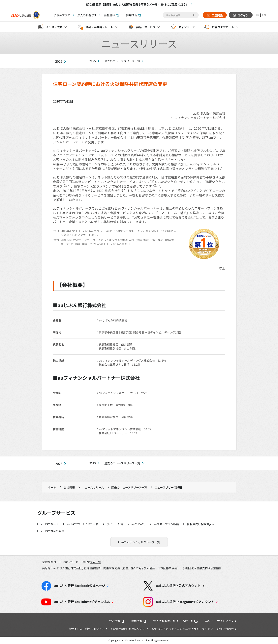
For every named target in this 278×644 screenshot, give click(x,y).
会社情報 (111, 15)
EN (264, 15)
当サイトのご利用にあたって (86, 629)
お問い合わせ (225, 629)
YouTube (82, 602)
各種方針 (190, 621)
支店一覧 (95, 562)
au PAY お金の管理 (53, 531)
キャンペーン (187, 27)
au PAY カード (50, 524)
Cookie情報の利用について (128, 629)
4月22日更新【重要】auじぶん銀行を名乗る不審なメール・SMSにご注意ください (137, 4)
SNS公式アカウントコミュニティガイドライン (181, 629)
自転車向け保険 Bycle (201, 524)
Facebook (80, 586)
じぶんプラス (62, 15)
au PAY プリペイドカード (83, 524)
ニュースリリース (93, 487)
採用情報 (134, 15)
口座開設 (217, 15)
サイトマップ (225, 621)
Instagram (185, 602)
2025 (93, 61)
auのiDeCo (138, 524)
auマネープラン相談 (166, 524)
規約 (207, 621)
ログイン (243, 15)
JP (257, 15)
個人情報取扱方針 (164, 621)
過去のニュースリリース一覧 (122, 61)
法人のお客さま (87, 15)
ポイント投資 (115, 524)
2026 (59, 61)
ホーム (52, 487)
